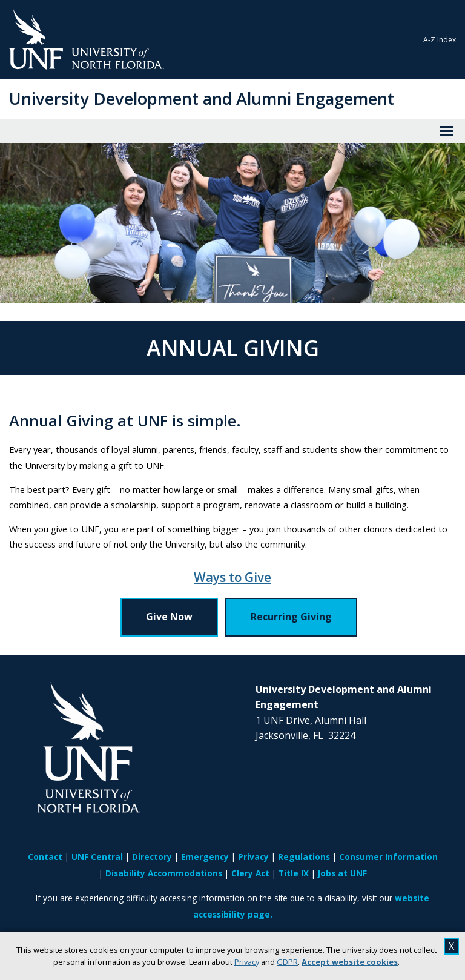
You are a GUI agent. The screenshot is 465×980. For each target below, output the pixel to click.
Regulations (304, 857)
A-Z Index (440, 40)
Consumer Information (388, 857)
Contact (45, 857)
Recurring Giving (291, 617)
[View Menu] (446, 131)
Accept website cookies (350, 962)
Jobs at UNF (342, 873)
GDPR (287, 962)
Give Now (169, 617)
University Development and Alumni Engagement (202, 98)
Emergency (205, 857)
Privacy (247, 962)
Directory (152, 857)
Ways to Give (232, 577)
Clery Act (250, 873)
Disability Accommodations (164, 873)
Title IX (294, 873)
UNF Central (97, 857)
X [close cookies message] (451, 946)
